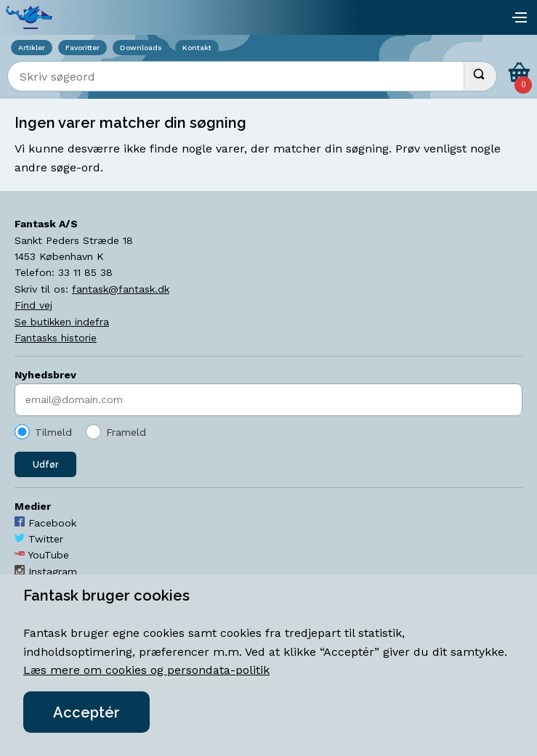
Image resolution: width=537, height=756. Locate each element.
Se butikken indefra (62, 322)
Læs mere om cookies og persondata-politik (146, 670)
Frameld (126, 432)
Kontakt (197, 48)
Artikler (32, 48)
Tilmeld (53, 432)
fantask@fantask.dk (121, 289)
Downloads (141, 48)
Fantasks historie (56, 338)
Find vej (33, 305)
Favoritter (82, 48)
